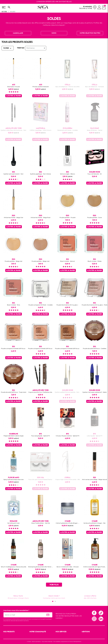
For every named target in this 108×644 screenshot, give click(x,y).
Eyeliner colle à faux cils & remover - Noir (13, 130)
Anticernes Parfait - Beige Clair (14, 217)
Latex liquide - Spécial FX (95, 436)
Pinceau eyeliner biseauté (41, 87)
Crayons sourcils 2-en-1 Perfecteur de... (41, 392)
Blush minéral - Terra (13, 305)
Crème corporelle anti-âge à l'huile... (94, 567)
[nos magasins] (88, 7)
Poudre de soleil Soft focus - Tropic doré (14, 392)
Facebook (94, 613)
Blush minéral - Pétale (95, 261)
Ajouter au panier (14, 96)
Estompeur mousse (14, 87)
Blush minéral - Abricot (67, 261)
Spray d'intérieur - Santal (95, 130)
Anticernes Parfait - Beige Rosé (40, 217)
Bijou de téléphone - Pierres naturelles (67, 87)
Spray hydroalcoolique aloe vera (13, 479)
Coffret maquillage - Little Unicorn (41, 130)
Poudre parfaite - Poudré (67, 217)
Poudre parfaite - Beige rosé (40, 261)
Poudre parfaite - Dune (94, 217)
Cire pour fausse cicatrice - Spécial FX (68, 436)
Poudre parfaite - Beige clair (14, 261)
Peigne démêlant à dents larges (14, 436)
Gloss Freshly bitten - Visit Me (41, 523)
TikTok (101, 613)
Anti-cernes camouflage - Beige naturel (94, 479)
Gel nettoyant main (13, 523)
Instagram (94, 619)
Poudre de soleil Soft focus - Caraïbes (95, 348)
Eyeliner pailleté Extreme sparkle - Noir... (67, 392)
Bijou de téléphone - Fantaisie (94, 87)
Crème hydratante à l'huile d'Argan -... (68, 523)
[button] (53, 601)
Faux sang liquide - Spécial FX (40, 436)
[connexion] (99, 8)
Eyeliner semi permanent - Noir (13, 174)
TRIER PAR (21, 48)
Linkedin (101, 619)
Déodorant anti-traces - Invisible (67, 130)
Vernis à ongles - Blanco (67, 174)
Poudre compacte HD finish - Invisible (40, 305)
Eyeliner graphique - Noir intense (40, 174)
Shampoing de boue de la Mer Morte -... (41, 567)
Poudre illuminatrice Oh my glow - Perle (94, 305)
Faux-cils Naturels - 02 (95, 174)
